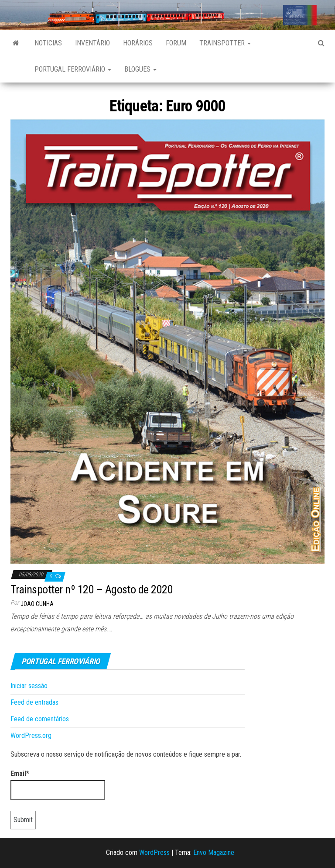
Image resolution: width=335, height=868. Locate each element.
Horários (138, 43)
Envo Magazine (214, 852)
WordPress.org (31, 735)
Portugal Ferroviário (73, 69)
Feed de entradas (34, 702)
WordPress (154, 852)
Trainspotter (225, 43)
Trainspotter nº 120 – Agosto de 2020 (92, 589)
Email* (58, 785)
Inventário (92, 43)
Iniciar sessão (29, 686)
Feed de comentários (40, 719)
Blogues (140, 69)
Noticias (48, 43)
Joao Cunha (37, 604)
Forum (176, 43)
